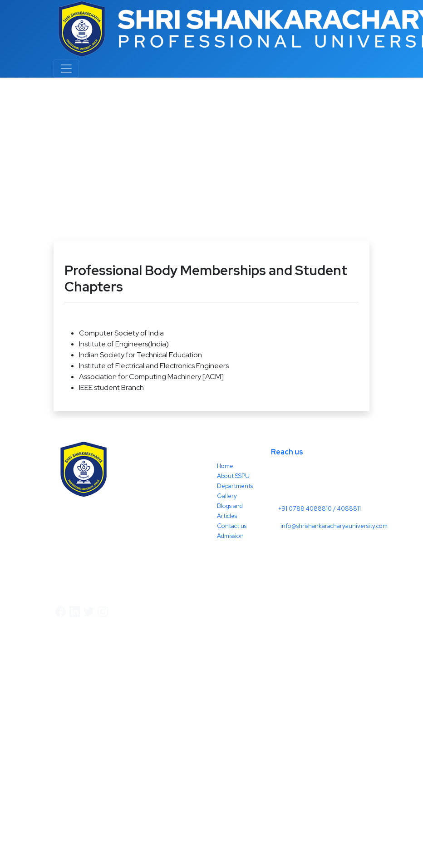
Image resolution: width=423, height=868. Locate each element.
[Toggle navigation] (66, 69)
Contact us (232, 526)
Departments (235, 486)
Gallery (227, 496)
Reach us (287, 452)
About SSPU (233, 476)
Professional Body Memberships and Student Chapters (177, 177)
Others (69, 177)
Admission (230, 536)
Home (37, 177)
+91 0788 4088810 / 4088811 (320, 509)
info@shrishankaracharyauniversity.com (334, 526)
